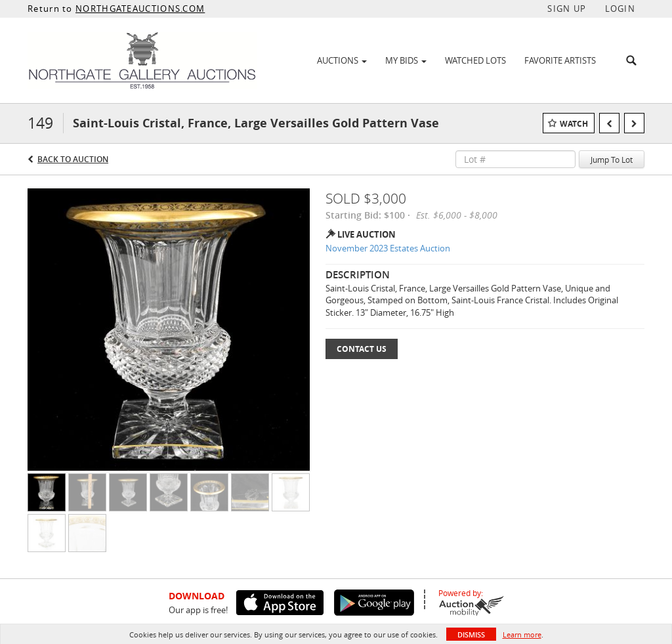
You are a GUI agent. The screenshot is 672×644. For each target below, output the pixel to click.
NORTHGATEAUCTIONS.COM (140, 9)
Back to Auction (73, 159)
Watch (574, 124)
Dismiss (471, 634)
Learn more (522, 634)
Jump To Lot (612, 160)
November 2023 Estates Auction (388, 248)
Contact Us (362, 349)
